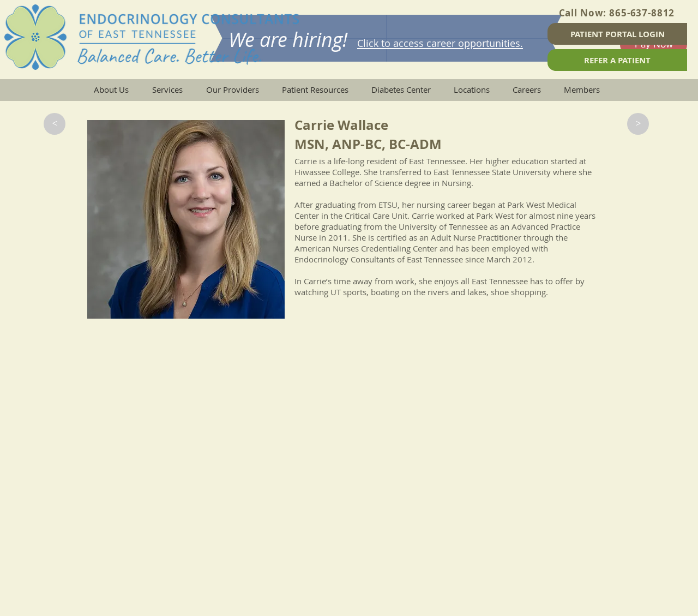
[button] (55, 124)
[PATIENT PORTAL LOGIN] (617, 34)
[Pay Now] (654, 45)
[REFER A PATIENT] (617, 60)
